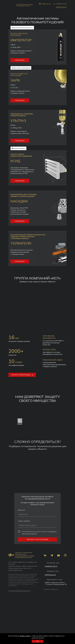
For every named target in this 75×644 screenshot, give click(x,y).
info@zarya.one (17, 570)
